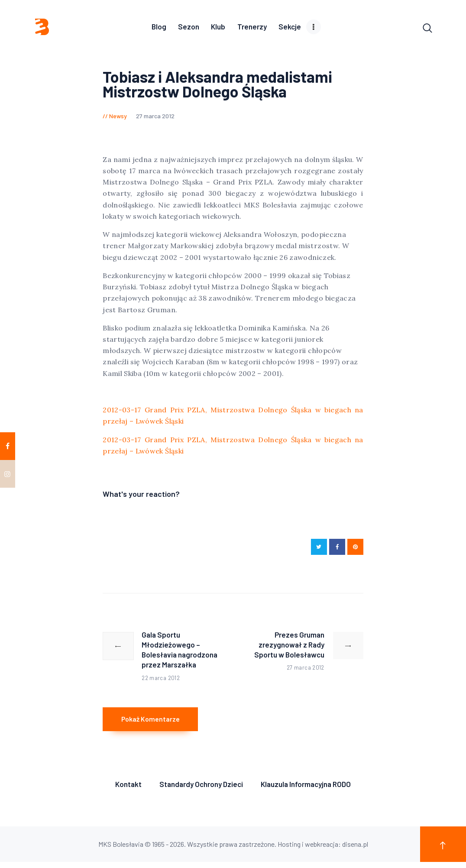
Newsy (118, 117)
